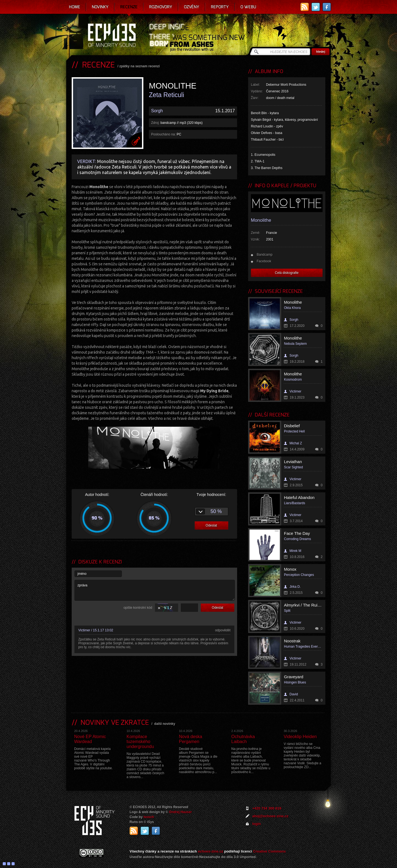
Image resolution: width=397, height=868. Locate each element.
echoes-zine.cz (211, 851)
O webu (248, 7)
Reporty (220, 7)
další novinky (165, 724)
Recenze (129, 7)
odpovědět (223, 630)
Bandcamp (265, 255)
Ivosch (149, 817)
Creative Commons (269, 851)
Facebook (264, 261)
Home (75, 7)
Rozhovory (161, 7)
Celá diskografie (287, 273)
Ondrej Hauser (180, 812)
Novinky (100, 7)
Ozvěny (192, 7)
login (257, 824)
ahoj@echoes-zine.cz (270, 816)
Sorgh (157, 111)
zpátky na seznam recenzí (140, 66)
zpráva (155, 590)
